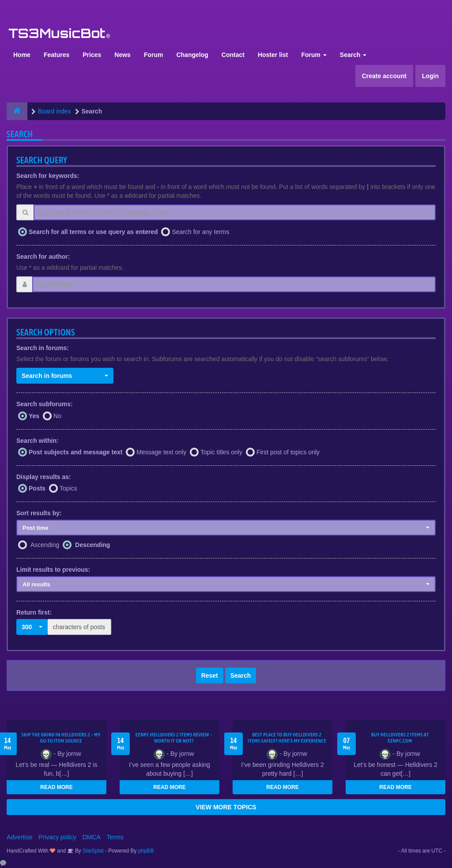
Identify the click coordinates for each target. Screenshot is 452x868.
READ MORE (56, 787)
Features (56, 55)
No (57, 416)
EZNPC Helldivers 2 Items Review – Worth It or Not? (174, 738)
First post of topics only (288, 452)
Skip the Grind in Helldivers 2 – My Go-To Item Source (61, 738)
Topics (68, 488)
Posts (37, 488)
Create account (384, 76)
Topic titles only (221, 452)
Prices (92, 55)
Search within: (38, 441)
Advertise (19, 837)
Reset (210, 676)
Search (353, 55)
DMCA (92, 837)
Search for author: (43, 257)
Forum (154, 55)
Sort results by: (39, 513)
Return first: (34, 612)
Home (22, 55)
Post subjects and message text (75, 452)
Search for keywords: (48, 176)
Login (430, 76)
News (122, 55)
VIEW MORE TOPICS (226, 807)
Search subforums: (45, 404)
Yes (34, 416)
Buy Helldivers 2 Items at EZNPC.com (400, 738)
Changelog (192, 55)
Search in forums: (43, 348)
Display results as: (44, 477)
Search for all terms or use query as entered (93, 232)
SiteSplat (92, 851)
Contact (233, 55)
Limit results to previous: (53, 570)
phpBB (146, 851)
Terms (115, 837)
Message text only (161, 452)
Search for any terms (200, 232)
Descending (92, 545)
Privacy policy (57, 837)
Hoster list (273, 55)
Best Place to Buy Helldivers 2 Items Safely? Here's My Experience (287, 738)
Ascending (45, 545)
